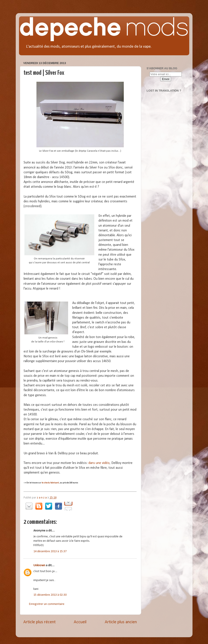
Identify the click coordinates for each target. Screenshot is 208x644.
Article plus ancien (121, 622)
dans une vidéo (99, 463)
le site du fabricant (50, 483)
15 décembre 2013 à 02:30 (50, 595)
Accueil (80, 622)
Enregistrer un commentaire (47, 604)
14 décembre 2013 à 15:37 (50, 551)
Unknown (39, 565)
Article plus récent (40, 622)
